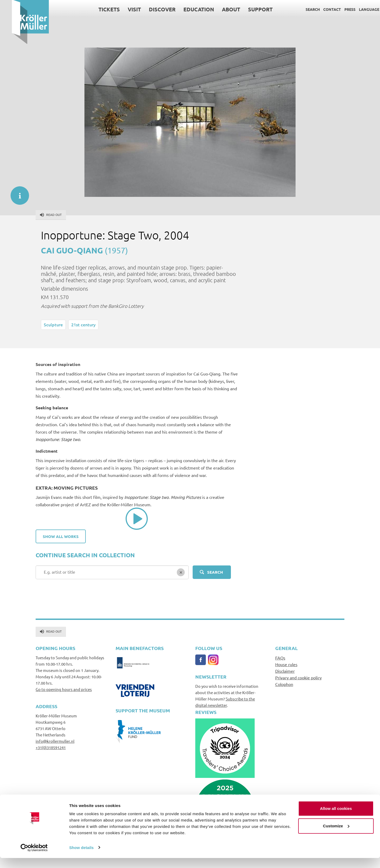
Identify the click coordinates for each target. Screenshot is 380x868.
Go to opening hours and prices (64, 689)
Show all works (61, 536)
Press (338, 9)
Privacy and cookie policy (298, 677)
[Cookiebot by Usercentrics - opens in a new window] (34, 858)
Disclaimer (285, 671)
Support (248, 9)
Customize (336, 836)
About (219, 9)
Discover (150, 9)
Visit (122, 9)
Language (357, 9)
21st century (83, 324)
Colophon (284, 684)
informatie (17, 193)
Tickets (97, 9)
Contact (320, 9)
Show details (81, 858)
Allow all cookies (336, 819)
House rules (286, 664)
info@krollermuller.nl (55, 741)
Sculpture (53, 324)
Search (301, 9)
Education (187, 9)
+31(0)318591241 (51, 747)
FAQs (280, 658)
